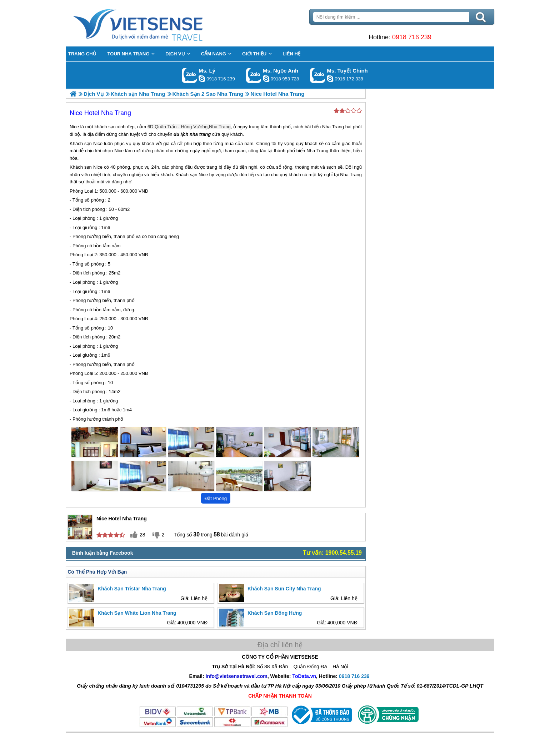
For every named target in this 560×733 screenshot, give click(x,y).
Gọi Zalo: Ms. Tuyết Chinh (318, 75)
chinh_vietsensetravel (330, 79)
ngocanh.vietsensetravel (266, 79)
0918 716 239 (412, 37)
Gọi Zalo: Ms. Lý (189, 75)
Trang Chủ (156, 23)
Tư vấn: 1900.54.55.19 (332, 553)
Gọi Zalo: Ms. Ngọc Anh (254, 75)
